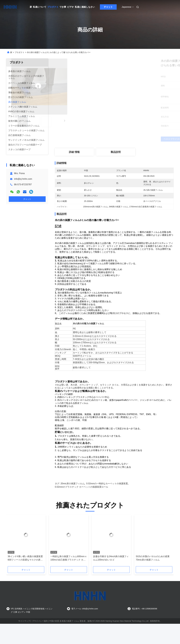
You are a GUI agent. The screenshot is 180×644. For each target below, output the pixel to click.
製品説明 (116, 152)
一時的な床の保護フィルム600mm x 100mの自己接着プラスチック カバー (68, 566)
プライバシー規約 (40, 629)
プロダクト (53, 7)
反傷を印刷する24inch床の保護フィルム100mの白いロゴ (111, 566)
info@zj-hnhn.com (23, 179)
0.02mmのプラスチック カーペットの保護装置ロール (81, 495)
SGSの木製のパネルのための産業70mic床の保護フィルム (153, 566)
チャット (108, 7)
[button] (15, 550)
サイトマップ (24, 629)
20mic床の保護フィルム (72, 492)
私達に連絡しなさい (85, 7)
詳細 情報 (74, 152)
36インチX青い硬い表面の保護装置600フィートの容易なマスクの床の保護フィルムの (25, 566)
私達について (40, 7)
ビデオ (70, 7)
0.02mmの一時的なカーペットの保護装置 (107, 492)
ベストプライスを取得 (129, 139)
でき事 (63, 7)
